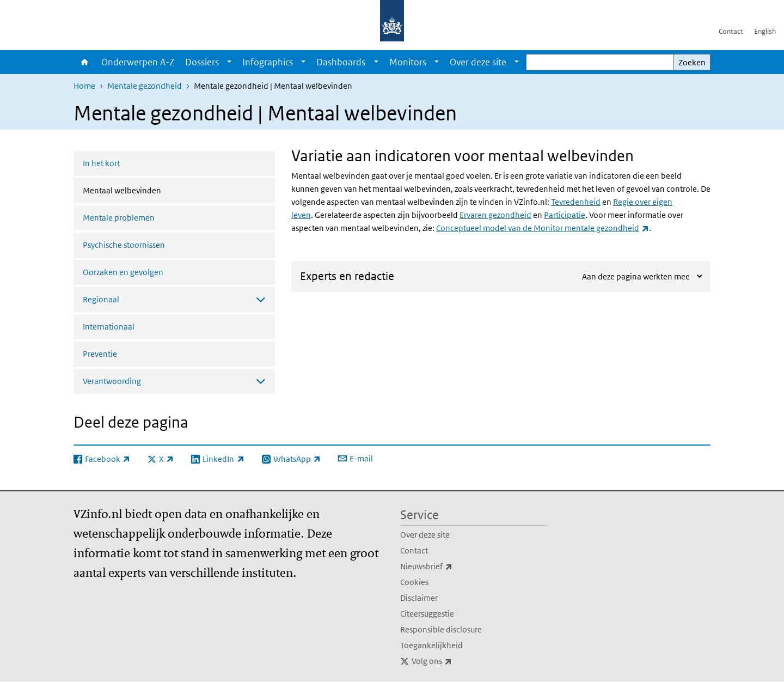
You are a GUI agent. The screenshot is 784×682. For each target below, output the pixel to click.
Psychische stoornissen (124, 245)
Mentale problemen (119, 218)
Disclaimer (419, 598)
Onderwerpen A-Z (138, 62)
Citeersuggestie (427, 614)
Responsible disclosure (441, 629)
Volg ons (456, 661)
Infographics (268, 62)
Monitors (408, 62)
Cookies (414, 582)
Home (85, 62)
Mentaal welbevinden (151, 190)
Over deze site (478, 62)
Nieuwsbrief (450, 567)
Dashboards (341, 62)
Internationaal (109, 327)
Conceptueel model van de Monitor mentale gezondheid (543, 228)
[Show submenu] (229, 62)
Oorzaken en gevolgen (123, 272)
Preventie (100, 354)
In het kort (101, 163)
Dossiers (202, 62)
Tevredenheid (576, 202)
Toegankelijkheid (431, 645)
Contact (731, 31)
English (765, 31)
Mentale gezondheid (145, 86)
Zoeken (692, 62)
